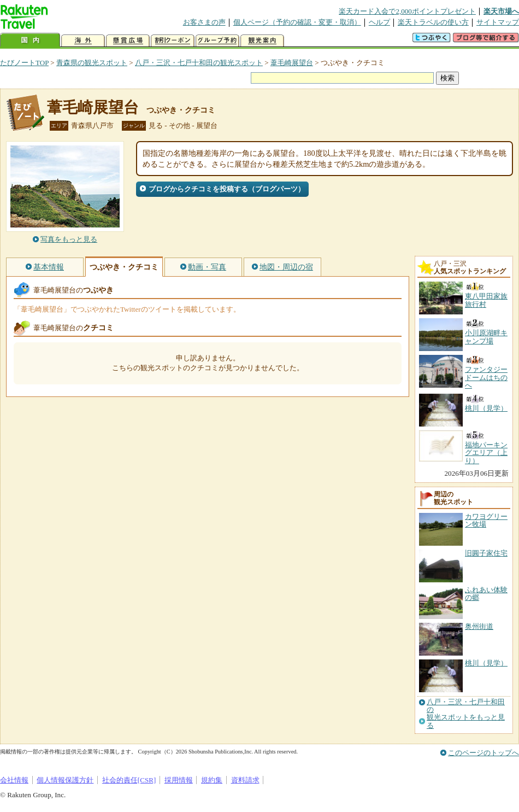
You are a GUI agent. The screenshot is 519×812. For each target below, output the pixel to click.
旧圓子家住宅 (486, 553)
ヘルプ (379, 22)
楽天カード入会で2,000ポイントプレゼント (407, 11)
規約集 (212, 780)
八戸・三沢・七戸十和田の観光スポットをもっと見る (466, 714)
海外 (83, 41)
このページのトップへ (483, 753)
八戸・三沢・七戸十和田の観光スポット (199, 63)
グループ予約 (217, 41)
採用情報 (179, 780)
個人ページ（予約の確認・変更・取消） (297, 22)
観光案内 (262, 41)
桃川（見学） (486, 663)
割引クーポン (173, 41)
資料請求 (245, 780)
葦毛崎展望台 (292, 63)
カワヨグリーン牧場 (486, 520)
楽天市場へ (501, 11)
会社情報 (14, 780)
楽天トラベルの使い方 (433, 22)
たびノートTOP (24, 63)
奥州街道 (479, 626)
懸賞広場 (128, 41)
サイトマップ (498, 22)
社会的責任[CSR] (129, 780)
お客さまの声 (204, 22)
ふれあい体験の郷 (486, 594)
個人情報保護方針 (65, 780)
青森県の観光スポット (92, 63)
